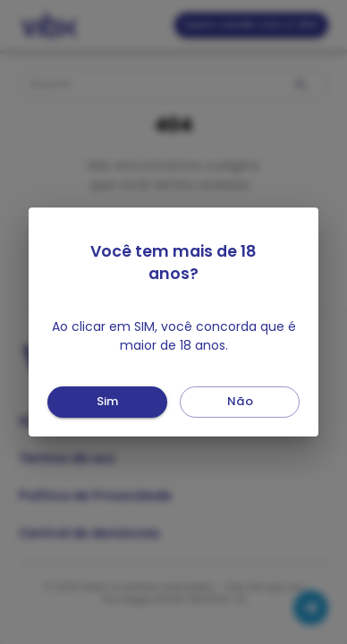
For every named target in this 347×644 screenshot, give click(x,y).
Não (240, 402)
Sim (107, 402)
